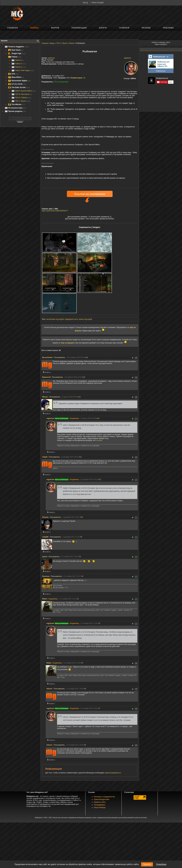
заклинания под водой (55, 319)
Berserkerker (47, 357)
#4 (82, 576)
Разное (146, 28)
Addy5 (45, 457)
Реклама (168, 28)
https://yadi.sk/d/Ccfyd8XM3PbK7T (55, 211)
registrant (127, 58)
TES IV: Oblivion (21, 98)
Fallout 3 (19, 64)
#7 (99, 708)
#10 (81, 517)
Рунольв (46, 576)
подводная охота (71, 319)
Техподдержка (100, 805)
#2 (99, 623)
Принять (147, 864)
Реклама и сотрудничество (104, 797)
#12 (100, 479)
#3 (82, 663)
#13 (79, 397)
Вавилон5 (46, 377)
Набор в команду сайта (161, 42)
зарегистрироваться (113, 773)
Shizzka (45, 517)
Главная (12, 28)
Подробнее (161, 864)
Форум (55, 28)
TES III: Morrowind (22, 94)
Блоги (103, 28)
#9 (81, 537)
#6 (85, 689)
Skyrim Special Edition (23, 91)
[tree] (20, 79)
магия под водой (85, 319)
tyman (45, 557)
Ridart (45, 599)
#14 (98, 418)
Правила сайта (100, 802)
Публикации (79, 28)
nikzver (49, 689)
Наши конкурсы (161, 44)
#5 (80, 557)
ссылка (99, 440)
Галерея (124, 28)
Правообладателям (102, 799)
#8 (85, 745)
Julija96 (45, 537)
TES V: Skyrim (21, 101)
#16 (86, 357)
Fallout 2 (17, 60)
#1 (78, 599)
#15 (84, 377)
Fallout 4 (19, 67)
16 (78, 78)
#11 (80, 457)
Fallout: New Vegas (23, 70)
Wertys (45, 397)
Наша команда (100, 807)
